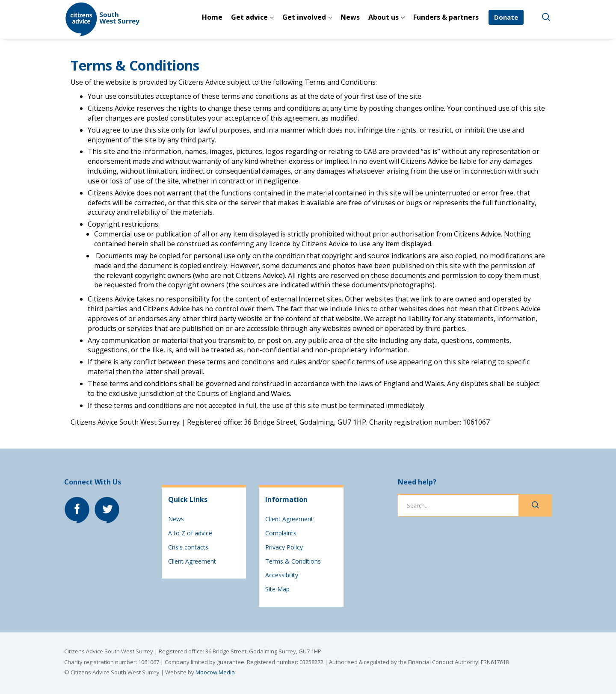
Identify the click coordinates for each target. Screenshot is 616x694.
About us (384, 17)
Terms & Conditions (293, 561)
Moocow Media (215, 672)
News (350, 17)
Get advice (249, 17)
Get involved (304, 17)
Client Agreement (192, 561)
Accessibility (282, 575)
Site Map (277, 589)
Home (212, 17)
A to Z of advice (190, 533)
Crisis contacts (188, 547)
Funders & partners (446, 17)
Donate (506, 17)
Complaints (281, 533)
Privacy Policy (284, 547)
